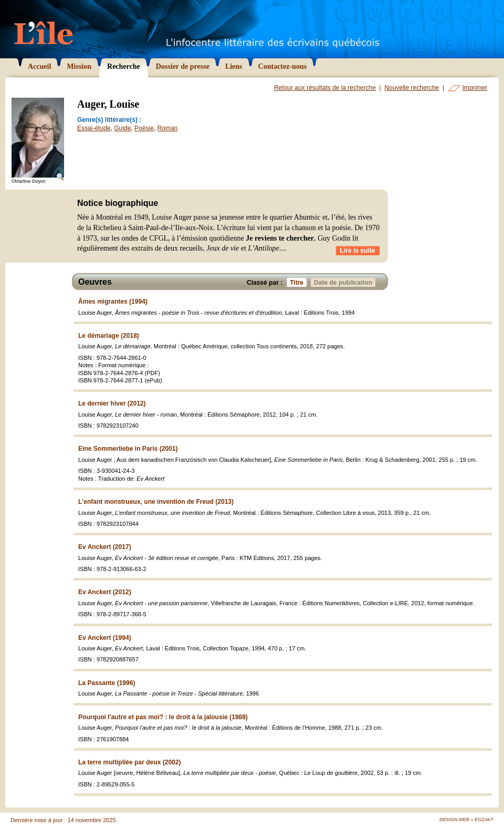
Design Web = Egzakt (466, 820)
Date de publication (345, 282)
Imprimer (475, 88)
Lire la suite (358, 251)
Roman (168, 128)
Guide (122, 128)
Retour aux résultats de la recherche (325, 88)
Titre (298, 282)
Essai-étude (94, 128)
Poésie (144, 128)
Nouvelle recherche (412, 88)
